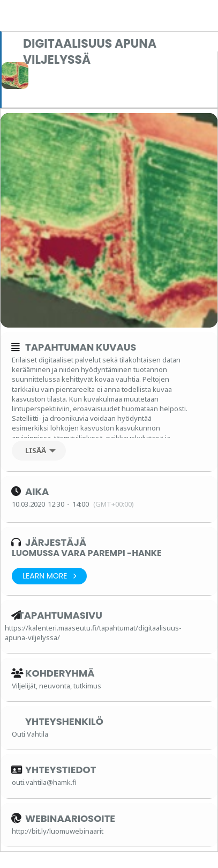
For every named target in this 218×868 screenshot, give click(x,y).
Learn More (49, 576)
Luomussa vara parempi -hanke (87, 553)
